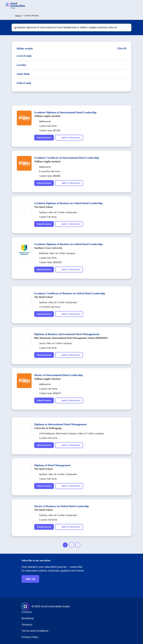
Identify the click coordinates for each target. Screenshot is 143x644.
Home (18, 16)
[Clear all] (122, 48)
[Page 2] (71, 545)
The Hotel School (43, 207)
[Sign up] (30, 579)
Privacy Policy (30, 637)
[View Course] (44, 138)
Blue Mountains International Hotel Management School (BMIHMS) (71, 338)
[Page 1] (65, 545)
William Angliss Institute (47, 116)
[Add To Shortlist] (69, 138)
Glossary (27, 625)
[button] (136, 5)
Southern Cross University (48, 248)
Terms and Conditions (35, 631)
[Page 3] (78, 545)
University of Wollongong (48, 428)
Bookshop (28, 618)
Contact (27, 612)
